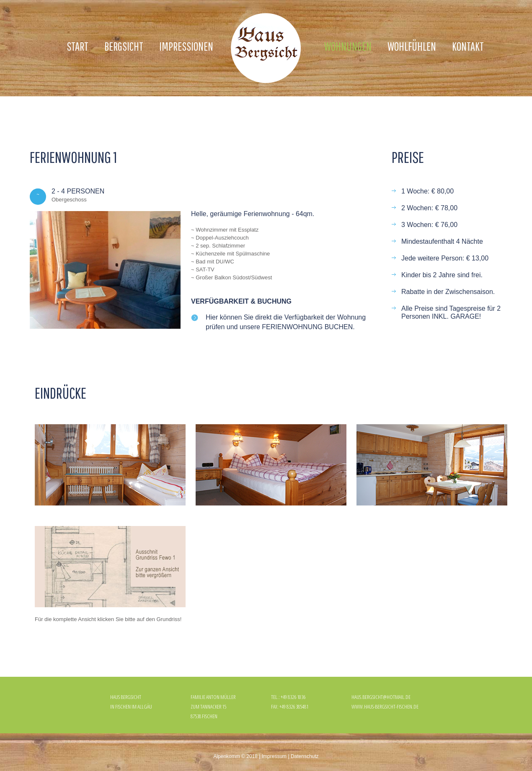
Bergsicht (124, 46)
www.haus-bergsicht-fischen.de (385, 707)
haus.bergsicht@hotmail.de (381, 697)
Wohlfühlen (412, 46)
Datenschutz (305, 756)
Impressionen (186, 46)
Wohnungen (348, 46)
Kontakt (468, 46)
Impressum (274, 756)
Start (77, 46)
